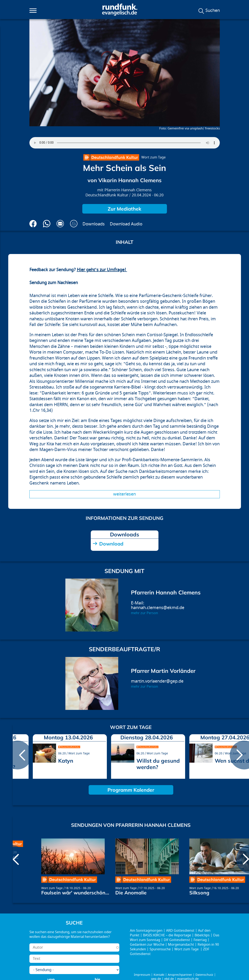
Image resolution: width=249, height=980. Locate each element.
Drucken (74, 224)
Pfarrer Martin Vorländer (163, 671)
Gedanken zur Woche (147, 945)
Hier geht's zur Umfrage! (102, 270)
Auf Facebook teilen (33, 224)
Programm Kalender (131, 790)
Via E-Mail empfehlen (60, 224)
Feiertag (200, 940)
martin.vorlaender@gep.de (157, 681)
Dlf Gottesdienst (177, 940)
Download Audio (126, 224)
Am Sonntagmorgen (146, 931)
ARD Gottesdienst (180, 931)
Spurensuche (160, 949)
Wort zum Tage (153, 157)
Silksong (199, 893)
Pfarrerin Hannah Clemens (128, 190)
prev (18, 755)
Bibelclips (202, 935)
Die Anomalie (131, 893)
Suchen (213, 11)
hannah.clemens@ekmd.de (158, 608)
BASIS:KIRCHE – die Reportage (167, 935)
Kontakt (159, 975)
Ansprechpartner (180, 975)
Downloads (94, 224)
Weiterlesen (125, 494)
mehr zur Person (144, 613)
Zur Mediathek (125, 209)
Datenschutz (204, 975)
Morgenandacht (181, 945)
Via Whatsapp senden (47, 224)
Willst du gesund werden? (158, 764)
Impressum (142, 975)
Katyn (66, 761)
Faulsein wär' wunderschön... (75, 893)
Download (111, 544)
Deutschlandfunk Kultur (107, 195)
